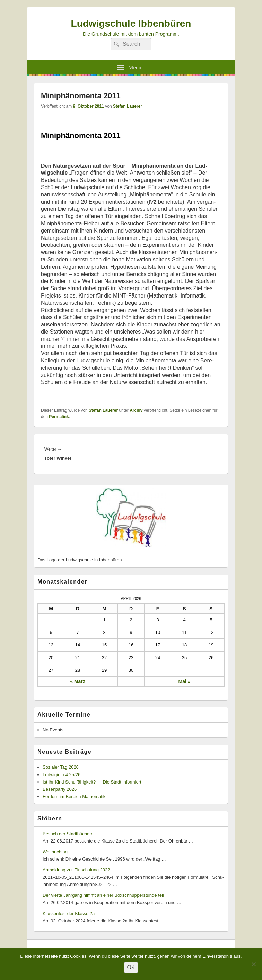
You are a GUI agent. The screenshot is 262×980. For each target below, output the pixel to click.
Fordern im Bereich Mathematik (74, 797)
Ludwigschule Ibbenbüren (131, 23)
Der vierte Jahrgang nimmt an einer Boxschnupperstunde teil (103, 895)
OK (131, 967)
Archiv (136, 410)
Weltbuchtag (55, 852)
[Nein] (253, 964)
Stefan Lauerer (128, 106)
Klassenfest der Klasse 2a (69, 914)
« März (78, 681)
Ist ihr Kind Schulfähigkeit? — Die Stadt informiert (92, 782)
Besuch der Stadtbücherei (69, 834)
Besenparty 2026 (60, 789)
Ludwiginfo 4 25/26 (62, 775)
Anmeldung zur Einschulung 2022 (76, 870)
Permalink (59, 417)
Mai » (184, 681)
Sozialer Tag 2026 (61, 767)
